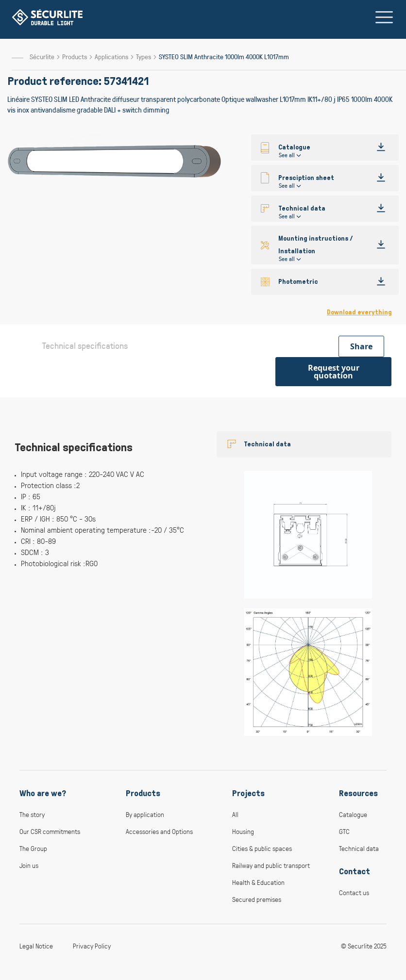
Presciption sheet (306, 178)
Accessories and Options (159, 831)
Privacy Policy (92, 946)
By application (145, 814)
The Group (33, 848)
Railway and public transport (271, 865)
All (235, 814)
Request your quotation (334, 372)
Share (361, 346)
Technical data (302, 208)
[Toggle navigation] (384, 17)
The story (32, 814)
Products (75, 57)
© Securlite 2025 (364, 946)
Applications (112, 57)
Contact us (354, 892)
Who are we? (43, 793)
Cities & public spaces (262, 848)
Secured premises (257, 899)
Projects (248, 793)
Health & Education (258, 882)
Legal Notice (36, 946)
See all (287, 155)
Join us (29, 865)
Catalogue (353, 814)
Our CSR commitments (50, 831)
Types (144, 57)
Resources (358, 793)
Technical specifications (85, 345)
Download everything (359, 312)
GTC (344, 831)
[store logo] (47, 17)
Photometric (298, 282)
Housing (243, 831)
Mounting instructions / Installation (316, 245)
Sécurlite (42, 57)
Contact (355, 871)
